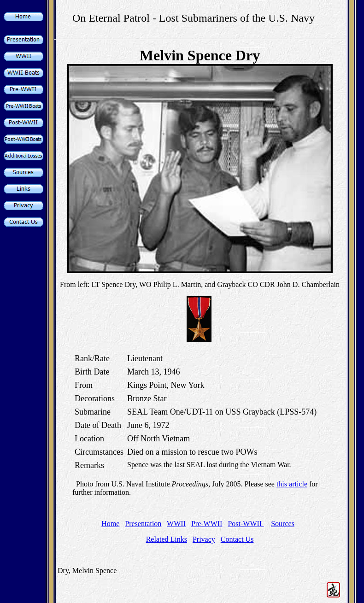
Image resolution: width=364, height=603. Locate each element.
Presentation (143, 524)
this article (292, 484)
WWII (176, 524)
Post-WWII (246, 524)
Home (110, 524)
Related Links (167, 539)
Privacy (204, 539)
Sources (283, 524)
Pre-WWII (207, 524)
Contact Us (237, 539)
